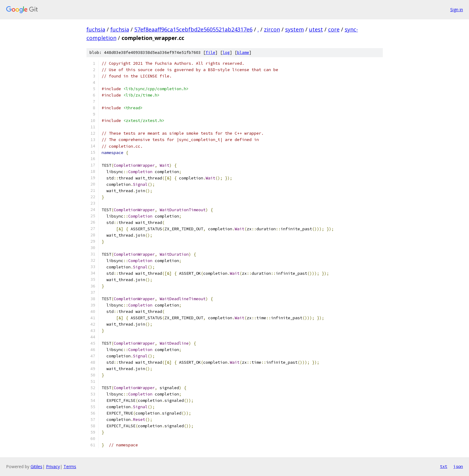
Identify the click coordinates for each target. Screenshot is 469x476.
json (458, 466)
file (210, 53)
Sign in (457, 10)
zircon (272, 29)
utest (316, 29)
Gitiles (36, 466)
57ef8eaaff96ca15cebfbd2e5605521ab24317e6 (193, 29)
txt (444, 466)
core (334, 29)
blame (243, 53)
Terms (70, 466)
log (226, 53)
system (295, 29)
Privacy (53, 466)
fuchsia (96, 29)
